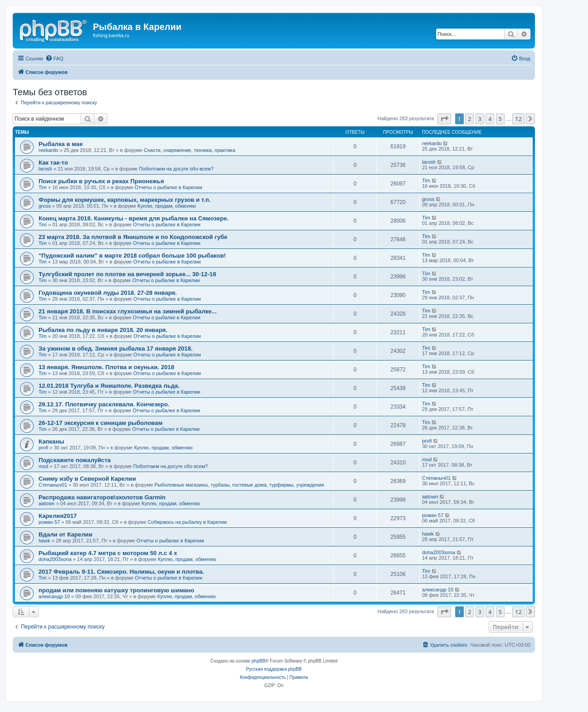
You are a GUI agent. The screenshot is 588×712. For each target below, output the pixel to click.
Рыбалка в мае (61, 144)
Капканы (51, 441)
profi (43, 448)
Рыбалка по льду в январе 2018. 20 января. (103, 330)
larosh (45, 169)
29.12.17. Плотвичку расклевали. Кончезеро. (104, 404)
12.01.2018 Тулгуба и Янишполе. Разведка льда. (109, 386)
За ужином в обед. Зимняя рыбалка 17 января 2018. (116, 349)
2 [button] (469, 119)
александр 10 (54, 596)
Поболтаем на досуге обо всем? (176, 169)
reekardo (48, 150)
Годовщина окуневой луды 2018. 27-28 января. (108, 293)
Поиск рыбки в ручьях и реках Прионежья (101, 181)
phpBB (258, 661)
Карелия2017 (58, 516)
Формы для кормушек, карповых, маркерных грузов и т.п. (125, 200)
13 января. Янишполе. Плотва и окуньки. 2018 (106, 367)
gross (45, 206)
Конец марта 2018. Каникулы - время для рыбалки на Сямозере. (134, 218)
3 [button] (480, 119)
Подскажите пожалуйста (75, 460)
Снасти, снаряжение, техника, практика (190, 150)
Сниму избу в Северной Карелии (87, 479)
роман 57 (49, 522)
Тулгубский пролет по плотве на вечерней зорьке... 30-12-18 (127, 274)
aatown (46, 503)
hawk (44, 541)
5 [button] (500, 119)
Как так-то (53, 163)
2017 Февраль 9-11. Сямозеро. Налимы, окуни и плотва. (121, 572)
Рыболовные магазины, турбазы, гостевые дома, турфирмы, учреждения (239, 485)
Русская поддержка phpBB (274, 669)
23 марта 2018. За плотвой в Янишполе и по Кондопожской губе (133, 237)
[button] (444, 119)
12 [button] (518, 119)
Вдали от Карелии (66, 534)
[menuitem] (54, 59)
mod (43, 466)
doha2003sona (55, 559)
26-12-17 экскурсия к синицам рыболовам (100, 423)
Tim (43, 187)
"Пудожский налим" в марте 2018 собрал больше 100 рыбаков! (132, 256)
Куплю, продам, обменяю (167, 206)
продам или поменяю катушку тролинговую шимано (117, 590)
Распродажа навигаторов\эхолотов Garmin (102, 497)
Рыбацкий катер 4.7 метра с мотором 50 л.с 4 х (108, 553)
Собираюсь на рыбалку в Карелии (187, 522)
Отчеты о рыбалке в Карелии (168, 187)
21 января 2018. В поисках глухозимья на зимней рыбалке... (128, 311)
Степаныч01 (53, 485)
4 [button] (490, 119)
